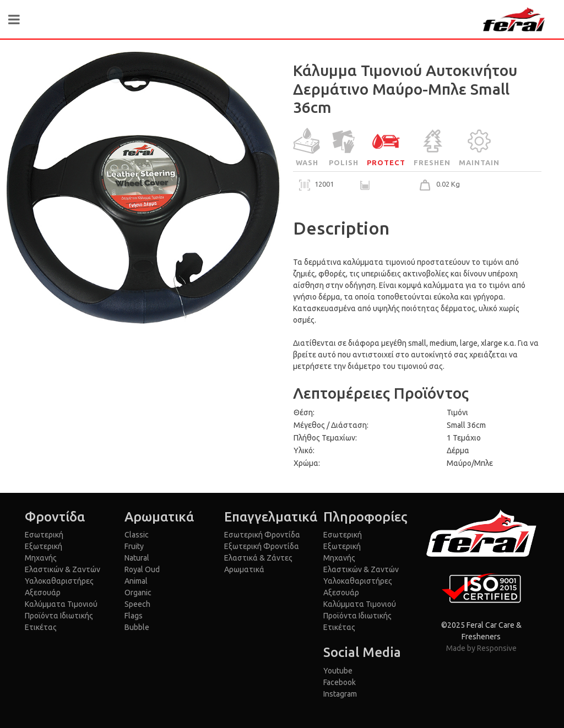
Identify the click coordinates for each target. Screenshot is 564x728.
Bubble (137, 627)
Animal (136, 581)
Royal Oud (142, 569)
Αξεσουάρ (43, 593)
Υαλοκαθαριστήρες (59, 581)
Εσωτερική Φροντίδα (262, 535)
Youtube (338, 671)
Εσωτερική (44, 535)
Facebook (340, 682)
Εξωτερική (44, 546)
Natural (137, 558)
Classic (137, 535)
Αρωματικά (244, 569)
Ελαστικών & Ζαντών (63, 569)
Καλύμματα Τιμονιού (61, 604)
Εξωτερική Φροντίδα (262, 546)
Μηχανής (41, 558)
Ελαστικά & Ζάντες (258, 558)
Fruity (134, 546)
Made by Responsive (481, 648)
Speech (137, 604)
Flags (134, 616)
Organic (138, 593)
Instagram (340, 694)
